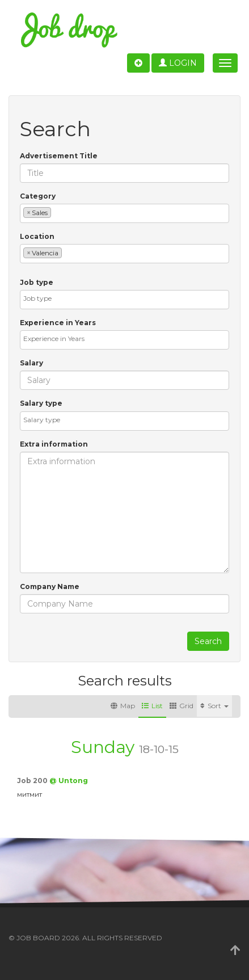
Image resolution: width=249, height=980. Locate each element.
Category (38, 196)
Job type (37, 282)
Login (178, 63)
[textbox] (56, 212)
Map (123, 706)
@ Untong (69, 781)
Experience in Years (58, 323)
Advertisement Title (59, 156)
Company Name (50, 586)
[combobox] (124, 213)
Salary (31, 363)
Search (208, 641)
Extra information (54, 444)
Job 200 (33, 781)
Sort (214, 706)
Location (37, 236)
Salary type (41, 403)
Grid (182, 706)
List (152, 706)
